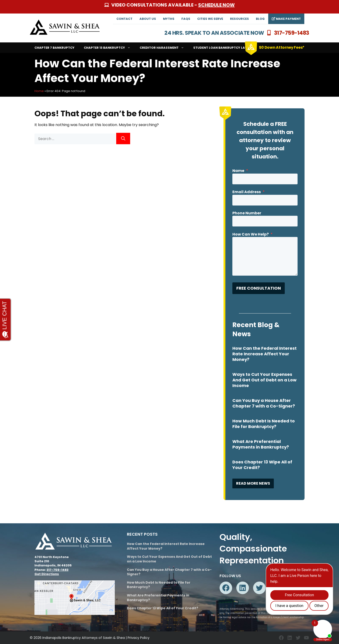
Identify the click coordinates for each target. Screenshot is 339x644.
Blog (260, 19)
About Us (148, 19)
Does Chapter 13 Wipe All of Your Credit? (262, 465)
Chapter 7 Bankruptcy (54, 48)
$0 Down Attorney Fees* (282, 47)
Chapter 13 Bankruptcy (109, 48)
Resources (239, 19)
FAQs (186, 19)
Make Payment (286, 19)
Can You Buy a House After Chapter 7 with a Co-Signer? (264, 403)
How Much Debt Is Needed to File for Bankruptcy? (264, 424)
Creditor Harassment (164, 48)
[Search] (123, 139)
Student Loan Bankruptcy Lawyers (225, 48)
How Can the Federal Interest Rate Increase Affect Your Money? (264, 354)
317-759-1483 (292, 33)
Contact (124, 19)
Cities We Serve (210, 19)
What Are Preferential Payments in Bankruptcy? (261, 444)
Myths (169, 19)
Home (39, 91)
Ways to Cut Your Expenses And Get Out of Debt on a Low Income (264, 380)
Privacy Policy (139, 638)
